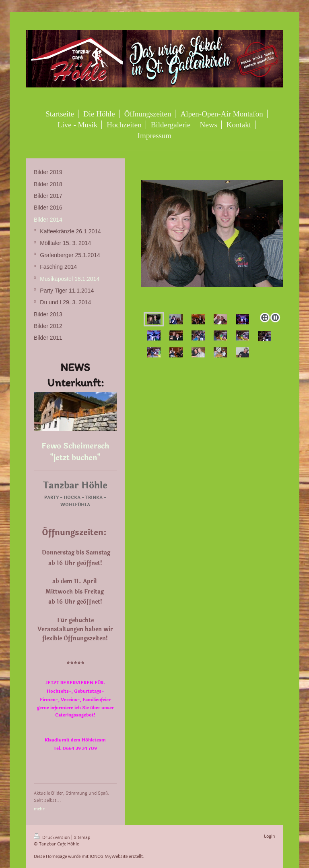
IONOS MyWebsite (109, 857)
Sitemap (82, 838)
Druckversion (53, 838)
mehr (39, 809)
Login (270, 836)
